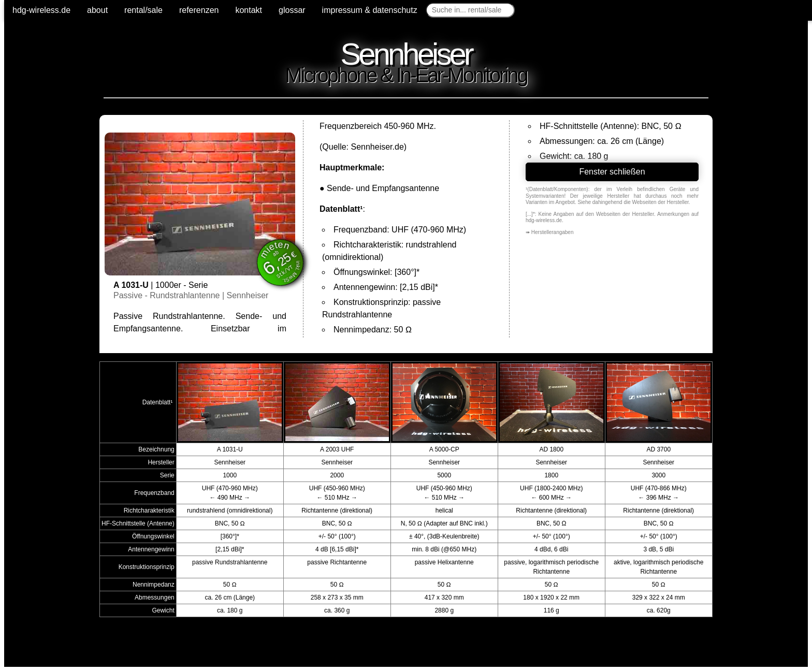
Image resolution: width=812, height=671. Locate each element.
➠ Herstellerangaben (550, 232)
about (97, 10)
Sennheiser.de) (379, 147)
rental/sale (143, 10)
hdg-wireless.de (41, 10)
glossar (292, 10)
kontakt (249, 10)
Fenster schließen (612, 172)
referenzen (199, 10)
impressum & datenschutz (370, 10)
